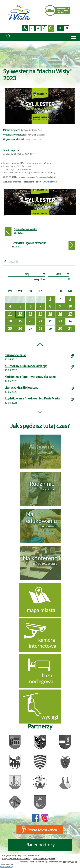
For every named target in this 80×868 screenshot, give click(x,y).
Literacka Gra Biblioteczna (22, 388)
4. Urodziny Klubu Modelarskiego (26, 366)
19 (20, 321)
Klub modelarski (15, 355)
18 (10, 321)
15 (50, 314)
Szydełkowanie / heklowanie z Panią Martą (32, 399)
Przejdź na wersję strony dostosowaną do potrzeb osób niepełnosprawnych (25, 28)
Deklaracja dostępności (44, 859)
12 (20, 314)
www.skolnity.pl (50, 182)
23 (60, 321)
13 (30, 314)
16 (60, 314)
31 (70, 329)
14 (40, 314)
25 (10, 329)
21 (40, 321)
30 (60, 329)
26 (20, 329)
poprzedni (3, 867)
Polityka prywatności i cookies (16, 859)
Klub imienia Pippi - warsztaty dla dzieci (30, 377)
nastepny (10, 867)
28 (40, 329)
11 (10, 314)
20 (30, 321)
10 (70, 307)
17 (70, 314)
